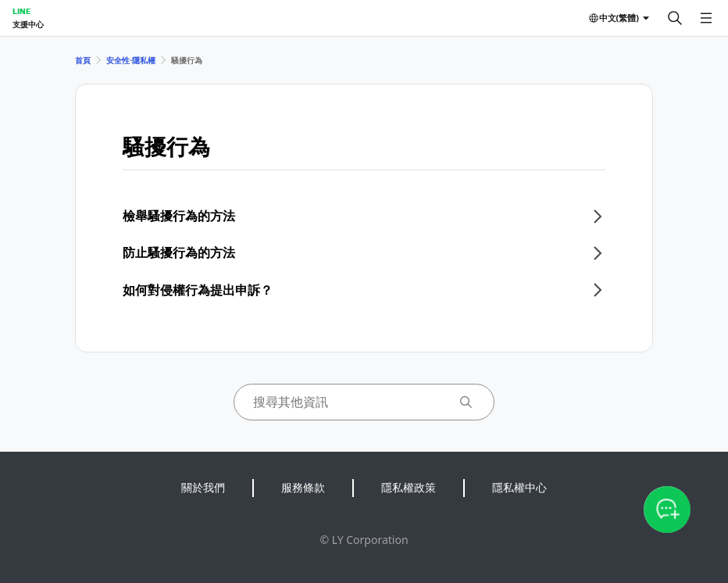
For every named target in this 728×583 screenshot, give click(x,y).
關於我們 (203, 487)
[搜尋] (675, 18)
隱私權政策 (409, 487)
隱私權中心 (519, 487)
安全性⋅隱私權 (131, 60)
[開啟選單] (706, 18)
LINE (21, 11)
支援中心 (28, 24)
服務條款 (303, 487)
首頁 (83, 60)
